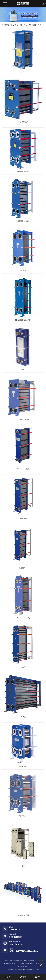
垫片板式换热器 (35, 25)
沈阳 (36, 964)
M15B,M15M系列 (23, 221)
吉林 (28, 964)
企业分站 (18, 970)
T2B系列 (23, 370)
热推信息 (10, 970)
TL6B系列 (23, 519)
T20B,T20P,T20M (23, 419)
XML (37, 970)
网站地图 (27, 970)
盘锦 (26, 967)
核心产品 (24, 25)
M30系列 (23, 271)
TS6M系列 (23, 767)
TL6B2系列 (23, 568)
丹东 (22, 967)
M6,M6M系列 (23, 122)
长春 (32, 964)
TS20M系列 (23, 816)
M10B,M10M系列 (23, 172)
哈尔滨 (23, 964)
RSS (33, 970)
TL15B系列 (23, 667)
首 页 (17, 25)
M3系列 (23, 72)
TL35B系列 (23, 717)
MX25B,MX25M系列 (23, 320)
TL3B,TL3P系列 (23, 469)
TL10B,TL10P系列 (23, 618)
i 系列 (23, 866)
